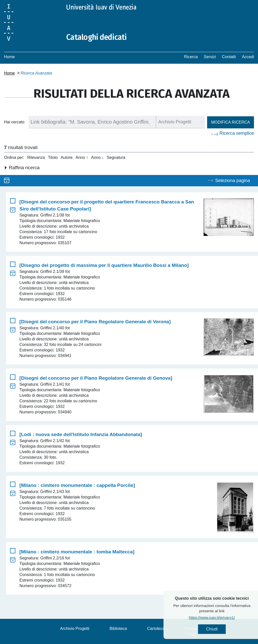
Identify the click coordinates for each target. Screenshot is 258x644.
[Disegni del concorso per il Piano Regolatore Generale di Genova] (96, 378)
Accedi (248, 57)
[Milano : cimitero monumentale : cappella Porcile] (77, 485)
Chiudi (221, 629)
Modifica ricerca (231, 122)
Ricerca (191, 57)
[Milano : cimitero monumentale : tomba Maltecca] (77, 552)
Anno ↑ (82, 157)
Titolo (53, 157)
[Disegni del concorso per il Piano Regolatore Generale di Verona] (95, 322)
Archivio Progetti (75, 629)
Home (9, 57)
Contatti (229, 57)
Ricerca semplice (237, 133)
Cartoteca (156, 629)
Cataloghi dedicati (96, 37)
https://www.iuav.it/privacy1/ (221, 617)
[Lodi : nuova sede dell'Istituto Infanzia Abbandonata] (81, 434)
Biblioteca (118, 629)
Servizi (210, 57)
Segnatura (116, 157)
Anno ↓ (98, 157)
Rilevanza (36, 157)
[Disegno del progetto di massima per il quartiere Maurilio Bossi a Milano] (104, 265)
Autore (67, 157)
